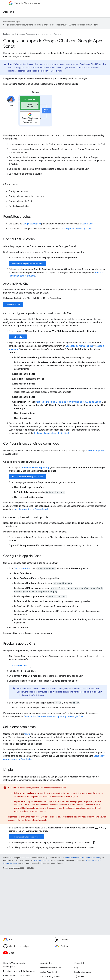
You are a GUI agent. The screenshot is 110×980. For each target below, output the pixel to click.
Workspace (27, 3)
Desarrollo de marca (75, 346)
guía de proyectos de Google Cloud (31, 509)
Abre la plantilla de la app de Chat (27, 477)
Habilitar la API (13, 305)
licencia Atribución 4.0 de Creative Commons (82, 858)
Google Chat (87, 224)
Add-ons (9, 12)
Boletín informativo (83, 972)
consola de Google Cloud (49, 976)
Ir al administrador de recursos (26, 837)
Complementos (44, 34)
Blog (76, 968)
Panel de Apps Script (48, 972)
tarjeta (27, 734)
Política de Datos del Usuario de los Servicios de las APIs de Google (68, 402)
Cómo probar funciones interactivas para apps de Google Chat (53, 716)
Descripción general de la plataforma (19, 971)
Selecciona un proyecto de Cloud (27, 263)
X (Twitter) (79, 976)
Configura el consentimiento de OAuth (51, 433)
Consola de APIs (22, 568)
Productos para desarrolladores (17, 976)
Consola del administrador (50, 968)
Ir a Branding (18, 337)
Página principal (10, 34)
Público (89, 346)
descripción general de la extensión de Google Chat (40, 71)
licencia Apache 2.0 (41, 860)
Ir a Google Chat (20, 665)
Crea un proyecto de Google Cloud (77, 229)
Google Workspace (27, 34)
